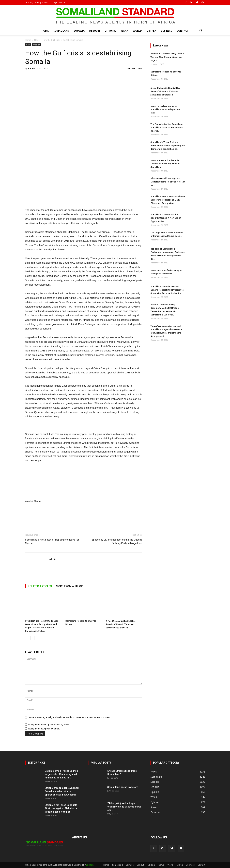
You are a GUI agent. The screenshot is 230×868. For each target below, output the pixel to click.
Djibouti (95, 31)
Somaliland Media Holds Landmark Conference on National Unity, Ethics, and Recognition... (168, 200)
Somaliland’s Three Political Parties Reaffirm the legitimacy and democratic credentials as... (168, 146)
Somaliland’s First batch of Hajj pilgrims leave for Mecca (52, 541)
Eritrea (151, 31)
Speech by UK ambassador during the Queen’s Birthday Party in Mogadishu (117, 541)
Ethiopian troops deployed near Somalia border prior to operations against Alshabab (62, 791)
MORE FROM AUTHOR (69, 586)
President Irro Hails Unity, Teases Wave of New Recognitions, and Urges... (167, 57)
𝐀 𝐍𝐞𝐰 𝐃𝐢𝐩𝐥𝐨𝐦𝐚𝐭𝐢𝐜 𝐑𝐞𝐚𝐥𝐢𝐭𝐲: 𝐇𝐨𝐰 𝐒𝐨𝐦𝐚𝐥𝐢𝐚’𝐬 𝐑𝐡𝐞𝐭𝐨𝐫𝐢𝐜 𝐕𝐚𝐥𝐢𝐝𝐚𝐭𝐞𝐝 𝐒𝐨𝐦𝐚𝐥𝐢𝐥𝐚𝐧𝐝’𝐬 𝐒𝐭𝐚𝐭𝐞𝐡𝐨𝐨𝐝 (121, 624)
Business (166, 31)
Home (45, 31)
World (137, 31)
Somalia (79, 31)
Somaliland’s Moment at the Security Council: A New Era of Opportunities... (166, 218)
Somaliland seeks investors (123, 787)
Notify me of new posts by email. (44, 729)
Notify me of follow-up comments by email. (49, 725)
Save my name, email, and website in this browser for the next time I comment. (70, 717)
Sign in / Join (59, 2)
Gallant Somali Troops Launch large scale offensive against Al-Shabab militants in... (61, 774)
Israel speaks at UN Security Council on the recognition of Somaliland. (165, 164)
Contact (183, 31)
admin (31, 68)
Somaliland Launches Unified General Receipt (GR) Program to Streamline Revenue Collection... (167, 290)
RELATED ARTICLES (40, 586)
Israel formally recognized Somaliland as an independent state (165, 109)
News (37, 40)
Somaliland (61, 31)
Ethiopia (110, 31)
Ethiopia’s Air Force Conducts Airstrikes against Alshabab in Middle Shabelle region (61, 808)
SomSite (90, 865)
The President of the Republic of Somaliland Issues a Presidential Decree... (167, 127)
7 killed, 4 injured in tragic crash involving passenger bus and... (124, 807)
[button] (201, 31)
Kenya (124, 31)
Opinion (37, 45)
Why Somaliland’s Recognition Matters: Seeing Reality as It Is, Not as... (168, 182)
